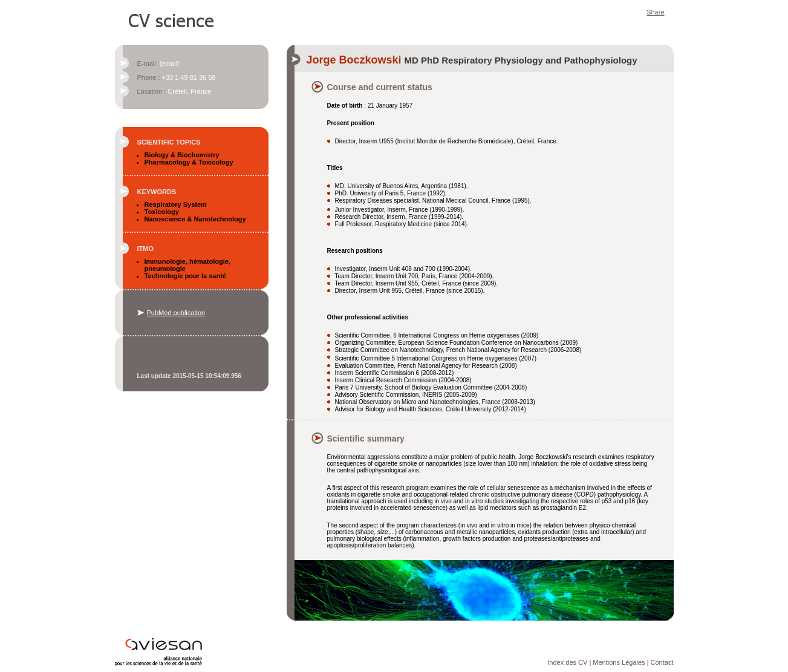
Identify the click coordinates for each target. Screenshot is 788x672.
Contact (662, 662)
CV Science (172, 19)
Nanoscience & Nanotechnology (195, 219)
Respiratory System (176, 204)
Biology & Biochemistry (182, 155)
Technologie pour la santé (185, 276)
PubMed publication (176, 313)
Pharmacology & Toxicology (189, 162)
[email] (169, 64)
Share (655, 12)
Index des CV (567, 662)
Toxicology (162, 212)
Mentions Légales (619, 662)
